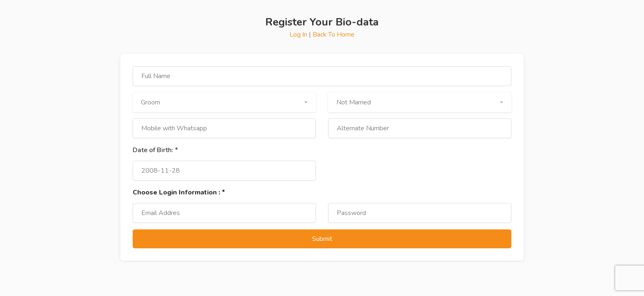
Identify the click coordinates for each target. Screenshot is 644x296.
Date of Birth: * (155, 150)
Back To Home (333, 35)
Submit (322, 239)
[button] (224, 102)
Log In (299, 35)
